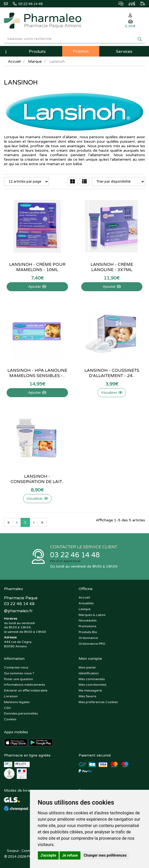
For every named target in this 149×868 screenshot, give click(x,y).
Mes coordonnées (92, 685)
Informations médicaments (24, 685)
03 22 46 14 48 (75, 555)
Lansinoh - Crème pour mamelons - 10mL (37, 267)
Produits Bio (88, 632)
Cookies (10, 719)
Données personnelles (21, 713)
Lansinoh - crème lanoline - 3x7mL (112, 267)
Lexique (85, 609)
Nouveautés (88, 620)
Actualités (86, 603)
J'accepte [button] (48, 855)
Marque (35, 61)
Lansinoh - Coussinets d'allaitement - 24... (112, 373)
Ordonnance (88, 638)
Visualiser (112, 393)
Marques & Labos (92, 615)
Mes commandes (92, 679)
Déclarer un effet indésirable (26, 690)
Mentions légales (17, 702)
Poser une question (19, 679)
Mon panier (87, 667)
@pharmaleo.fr (18, 611)
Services (124, 52)
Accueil (14, 61)
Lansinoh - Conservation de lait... (37, 479)
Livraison (11, 696)
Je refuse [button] (70, 855)
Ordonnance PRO (92, 644)
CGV (7, 708)
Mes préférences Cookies (98, 702)
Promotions (87, 626)
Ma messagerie (90, 690)
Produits (37, 52)
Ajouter (37, 287)
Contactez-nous (16, 667)
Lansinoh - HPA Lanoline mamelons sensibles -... (37, 373)
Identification (89, 673)
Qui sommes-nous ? (19, 673)
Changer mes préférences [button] (105, 855)
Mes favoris (87, 696)
